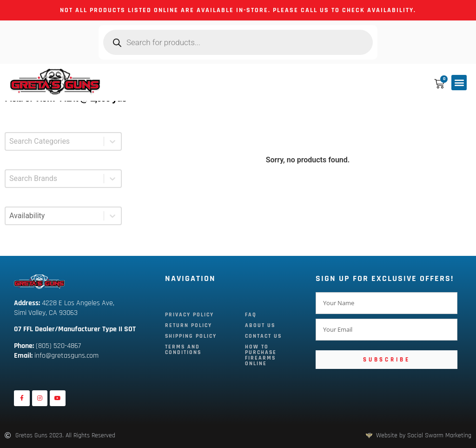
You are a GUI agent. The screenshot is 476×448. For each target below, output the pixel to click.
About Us (260, 325)
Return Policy (188, 325)
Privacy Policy (189, 315)
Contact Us (263, 336)
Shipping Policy (191, 336)
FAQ (251, 315)
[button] (459, 83)
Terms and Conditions (183, 350)
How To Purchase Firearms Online (261, 355)
